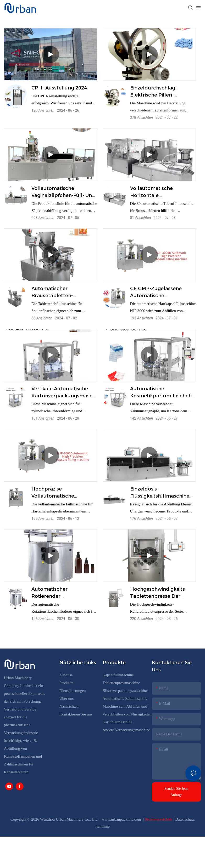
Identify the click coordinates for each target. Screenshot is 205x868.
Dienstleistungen (73, 691)
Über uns (67, 698)
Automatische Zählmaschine (125, 698)
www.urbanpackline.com (122, 819)
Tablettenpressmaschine (121, 683)
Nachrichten (69, 706)
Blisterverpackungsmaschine (125, 691)
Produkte (67, 683)
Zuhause (66, 675)
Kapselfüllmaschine (118, 675)
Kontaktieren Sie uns (76, 714)
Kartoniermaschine (118, 722)
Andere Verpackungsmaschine (126, 730)
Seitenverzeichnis (159, 819)
